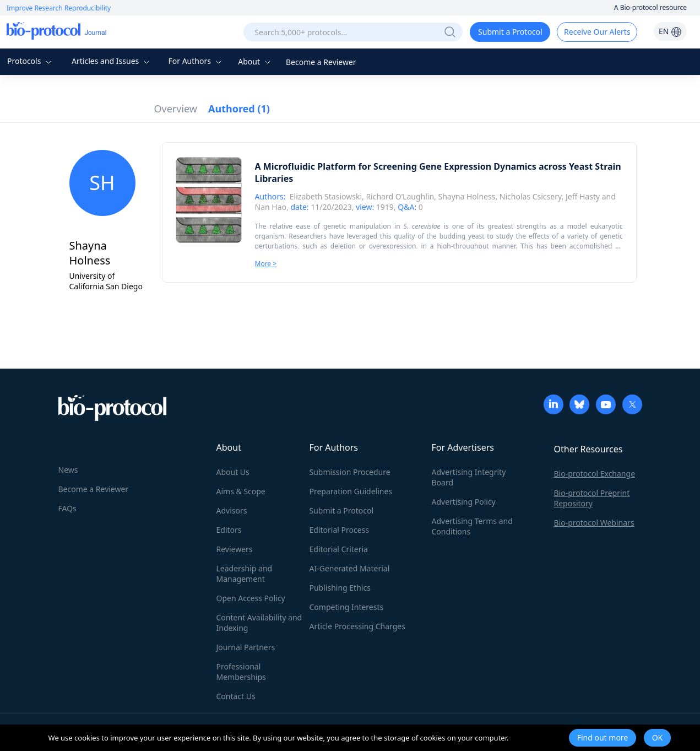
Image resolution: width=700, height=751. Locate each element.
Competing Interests (347, 607)
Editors (229, 530)
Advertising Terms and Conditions (472, 526)
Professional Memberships (241, 672)
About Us (233, 472)
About (255, 61)
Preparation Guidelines (351, 491)
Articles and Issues (112, 61)
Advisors (232, 510)
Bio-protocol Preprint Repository (592, 498)
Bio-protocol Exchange (595, 474)
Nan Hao (271, 207)
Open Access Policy (251, 598)
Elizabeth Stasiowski (326, 196)
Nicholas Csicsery (531, 196)
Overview (176, 109)
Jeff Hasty (583, 196)
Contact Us (236, 696)
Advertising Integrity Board (469, 477)
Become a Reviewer (321, 62)
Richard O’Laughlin (400, 196)
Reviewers (235, 549)
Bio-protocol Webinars (594, 523)
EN (670, 31)
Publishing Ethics (340, 588)
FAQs (67, 508)
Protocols (31, 61)
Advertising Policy (464, 502)
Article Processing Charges (357, 626)
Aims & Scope (241, 491)
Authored (239, 109)
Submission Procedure (350, 472)
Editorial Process (340, 530)
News (68, 470)
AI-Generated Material (350, 568)
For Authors (196, 61)
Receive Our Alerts (597, 32)
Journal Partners (246, 647)
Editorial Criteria (339, 549)
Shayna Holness (466, 196)
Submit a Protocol (510, 32)
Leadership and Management (245, 574)
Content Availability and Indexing (259, 623)
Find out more (603, 738)
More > (266, 264)
